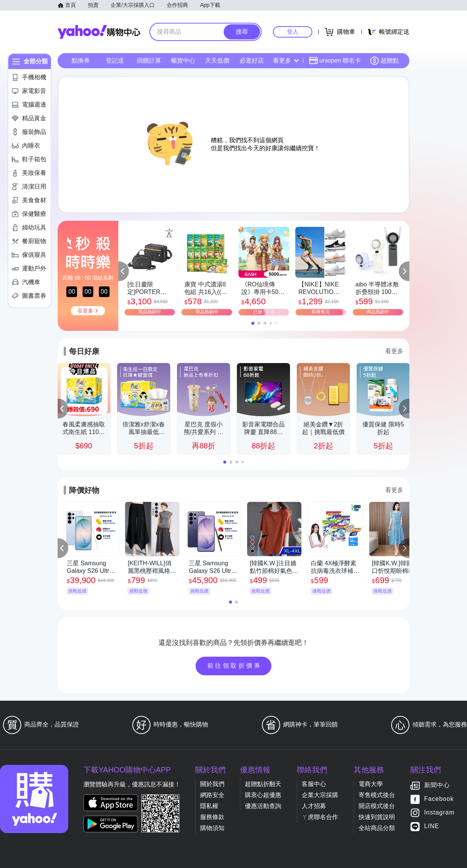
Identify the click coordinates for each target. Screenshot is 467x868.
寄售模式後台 (377, 795)
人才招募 (314, 806)
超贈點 (384, 61)
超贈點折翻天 (263, 784)
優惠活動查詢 (263, 806)
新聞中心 (437, 785)
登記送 (115, 61)
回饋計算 (149, 61)
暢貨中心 (183, 61)
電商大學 (371, 784)
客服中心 (314, 784)
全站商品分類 (377, 828)
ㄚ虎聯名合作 (320, 817)
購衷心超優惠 (263, 795)
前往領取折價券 (235, 666)
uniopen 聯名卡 (335, 61)
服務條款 (212, 817)
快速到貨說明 (377, 817)
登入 (293, 32)
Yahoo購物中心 (99, 32)
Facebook (439, 799)
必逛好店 (252, 61)
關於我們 (212, 784)
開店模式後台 (377, 806)
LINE (432, 826)
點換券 (81, 61)
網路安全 (212, 795)
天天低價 (217, 61)
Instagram (439, 813)
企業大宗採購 (320, 795)
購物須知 (212, 828)
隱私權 (209, 806)
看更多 (286, 61)
